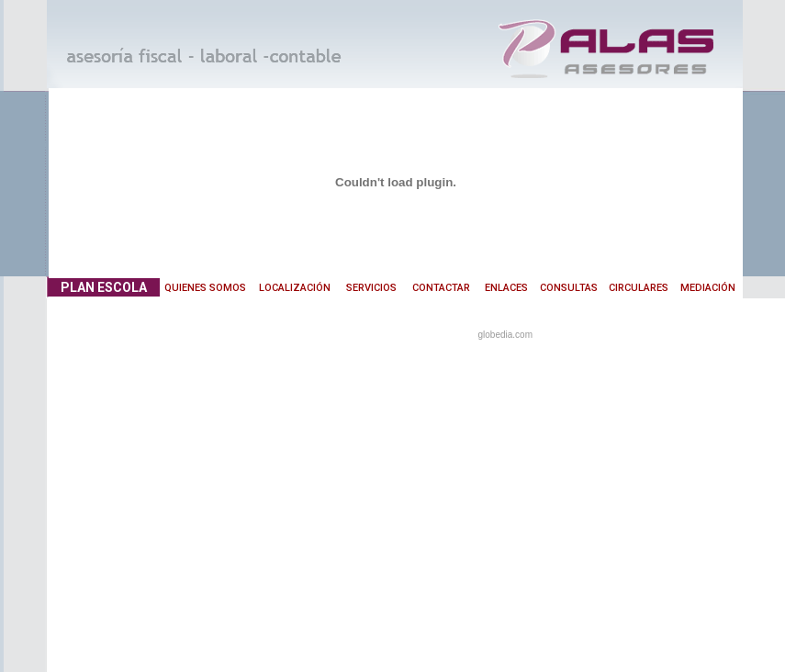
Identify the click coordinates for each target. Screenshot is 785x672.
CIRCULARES (639, 288)
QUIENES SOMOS (205, 288)
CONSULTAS (569, 288)
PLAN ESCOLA (104, 287)
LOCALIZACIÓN (295, 288)
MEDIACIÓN (708, 288)
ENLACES (506, 288)
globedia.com (505, 335)
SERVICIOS (371, 288)
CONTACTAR (441, 288)
